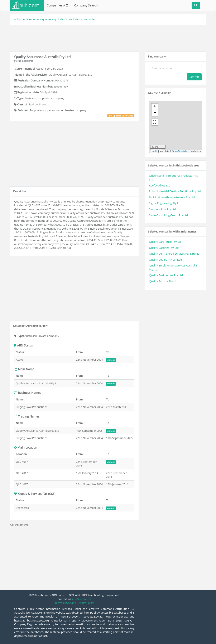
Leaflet (154, 151)
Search (194, 77)
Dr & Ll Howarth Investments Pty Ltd (172, 197)
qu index (59, 19)
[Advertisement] (108, 38)
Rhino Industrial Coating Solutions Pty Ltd (175, 191)
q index (47, 19)
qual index (89, 19)
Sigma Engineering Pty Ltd (165, 203)
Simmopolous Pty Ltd (162, 209)
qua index (74, 19)
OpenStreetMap (180, 151)
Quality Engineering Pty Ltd (166, 275)
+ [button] (155, 107)
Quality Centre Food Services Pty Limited (174, 254)
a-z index (34, 19)
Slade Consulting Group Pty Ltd (168, 215)
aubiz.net (20, 19)
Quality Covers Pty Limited (165, 260)
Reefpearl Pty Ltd (160, 185)
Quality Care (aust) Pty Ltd (165, 242)
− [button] (155, 113)
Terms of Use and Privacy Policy (74, 603)
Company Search (86, 5)
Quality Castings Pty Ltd (164, 248)
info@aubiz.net (82, 599)
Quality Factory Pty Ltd (163, 281)
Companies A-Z (57, 5)
